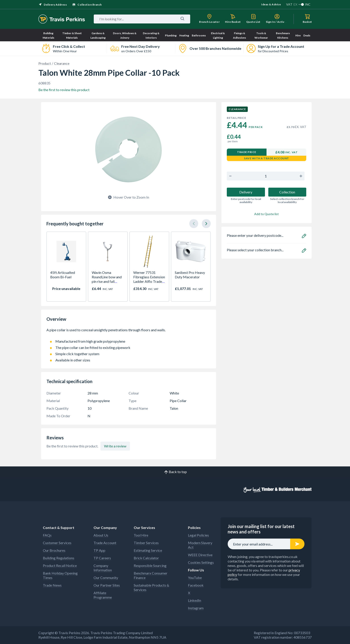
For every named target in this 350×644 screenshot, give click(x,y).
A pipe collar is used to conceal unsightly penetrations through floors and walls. (129, 332)
